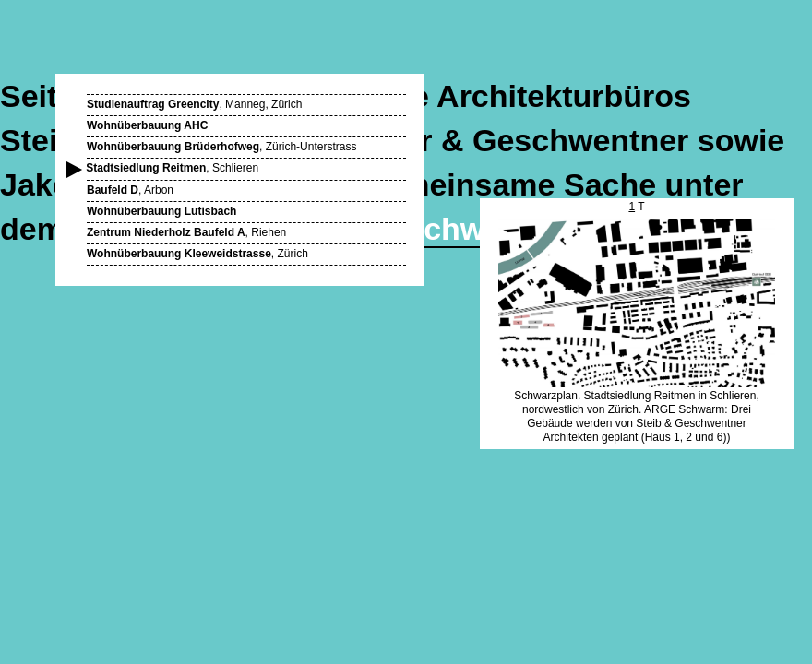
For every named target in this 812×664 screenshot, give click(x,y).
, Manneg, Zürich (194, 104)
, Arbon (130, 190)
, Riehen (186, 232)
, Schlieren (173, 168)
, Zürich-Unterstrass (221, 147)
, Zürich (197, 254)
